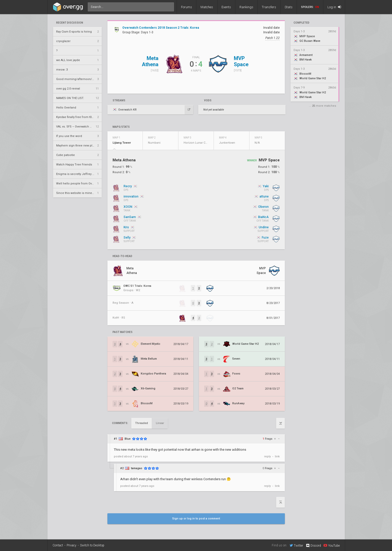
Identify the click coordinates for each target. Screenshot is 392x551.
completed (301, 23)
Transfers (269, 7)
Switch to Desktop (92, 545)
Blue (128, 439)
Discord (313, 546)
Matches (207, 7)
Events (226, 7)
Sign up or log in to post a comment (196, 519)
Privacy (72, 545)
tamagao (137, 468)
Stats (289, 7)
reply (267, 456)
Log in (334, 7)
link (277, 456)
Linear (160, 423)
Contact (58, 545)
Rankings (246, 7)
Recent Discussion (70, 23)
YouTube (332, 545)
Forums (187, 7)
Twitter (296, 545)
